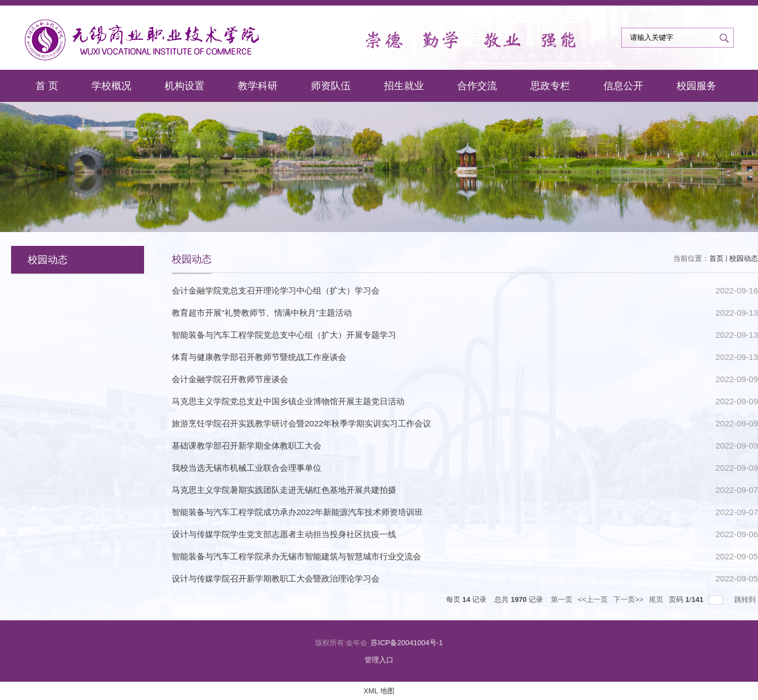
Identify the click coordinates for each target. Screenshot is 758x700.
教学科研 (258, 86)
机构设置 (185, 86)
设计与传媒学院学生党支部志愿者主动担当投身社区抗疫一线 (284, 534)
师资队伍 (331, 86)
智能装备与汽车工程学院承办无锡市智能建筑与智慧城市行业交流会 (296, 556)
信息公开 (623, 86)
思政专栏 (550, 86)
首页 (716, 258)
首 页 (47, 86)
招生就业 (404, 86)
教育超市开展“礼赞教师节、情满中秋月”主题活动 (262, 313)
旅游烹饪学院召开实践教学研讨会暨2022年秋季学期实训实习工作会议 (301, 423)
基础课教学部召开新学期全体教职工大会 (247, 446)
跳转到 (746, 599)
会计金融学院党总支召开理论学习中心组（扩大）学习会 (276, 290)
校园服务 (696, 86)
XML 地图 (379, 691)
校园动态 (744, 258)
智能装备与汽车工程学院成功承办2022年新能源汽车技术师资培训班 (297, 512)
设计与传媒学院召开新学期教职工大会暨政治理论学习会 (276, 578)
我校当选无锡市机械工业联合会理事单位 (247, 468)
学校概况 (111, 86)
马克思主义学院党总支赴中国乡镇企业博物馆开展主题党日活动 (288, 401)
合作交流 (477, 86)
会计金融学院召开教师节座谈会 (230, 379)
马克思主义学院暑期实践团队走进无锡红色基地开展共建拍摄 (284, 490)
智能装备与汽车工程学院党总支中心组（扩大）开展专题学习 (284, 335)
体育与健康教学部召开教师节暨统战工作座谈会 (259, 357)
